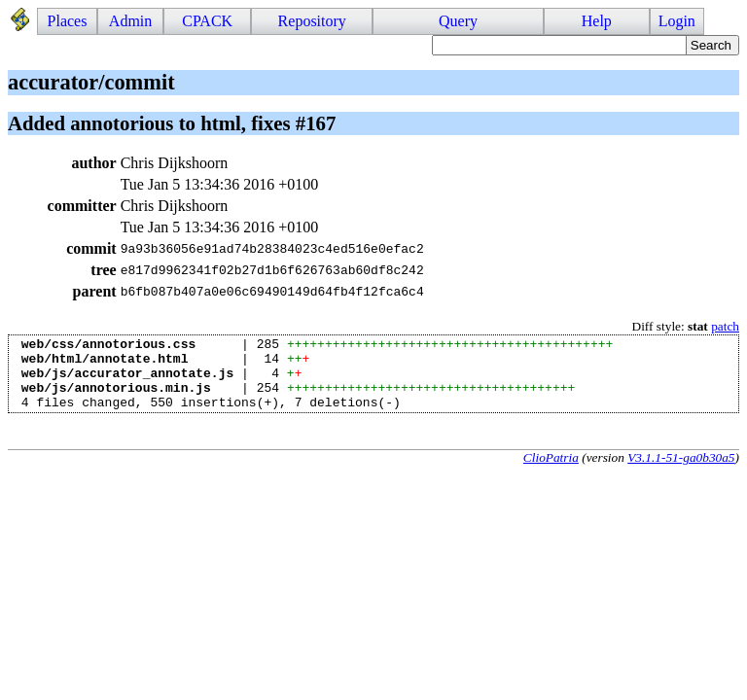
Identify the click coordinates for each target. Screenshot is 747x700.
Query (458, 21)
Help (597, 21)
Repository (312, 21)
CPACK (207, 21)
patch (725, 326)
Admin (130, 21)
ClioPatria (551, 472)
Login (677, 21)
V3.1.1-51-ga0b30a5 (681, 472)
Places (68, 21)
